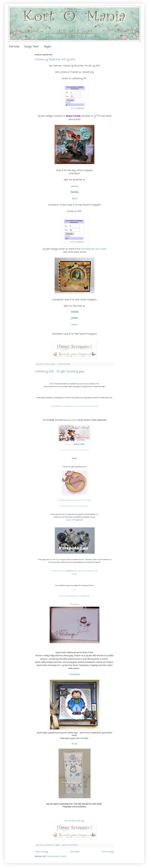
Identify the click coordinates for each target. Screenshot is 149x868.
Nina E (75, 199)
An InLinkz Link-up (74, 821)
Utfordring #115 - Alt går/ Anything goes (60, 372)
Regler (48, 47)
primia (74, 318)
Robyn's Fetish (73, 116)
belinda (74, 192)
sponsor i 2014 (71, 520)
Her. (97, 514)
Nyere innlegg (42, 852)
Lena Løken (101, 249)
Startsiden (75, 852)
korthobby (86, 249)
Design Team (32, 47)
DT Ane (74, 744)
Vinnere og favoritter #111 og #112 (55, 60)
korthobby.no (56, 559)
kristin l (75, 325)
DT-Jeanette (74, 604)
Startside (14, 47)
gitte (97, 116)
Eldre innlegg (108, 852)
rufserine (74, 186)
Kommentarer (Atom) (56, 856)
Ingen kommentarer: (70, 845)
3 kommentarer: (64, 364)
